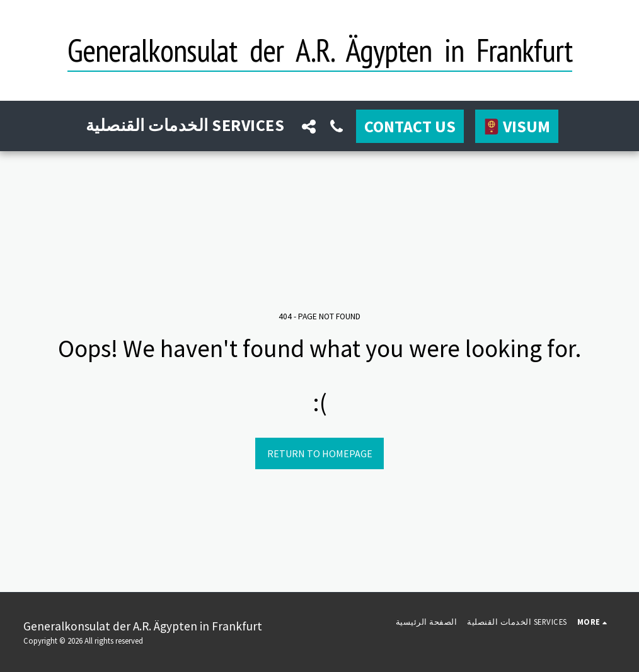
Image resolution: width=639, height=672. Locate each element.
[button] (309, 126)
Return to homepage (320, 453)
